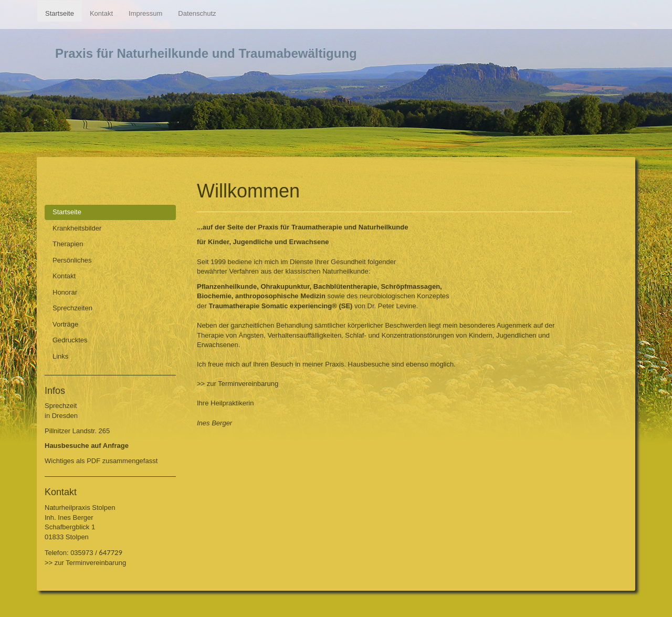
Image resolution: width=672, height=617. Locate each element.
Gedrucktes (70, 340)
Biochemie (214, 296)
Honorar (65, 292)
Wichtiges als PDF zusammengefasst (101, 461)
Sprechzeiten (72, 308)
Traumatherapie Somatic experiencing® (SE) (280, 306)
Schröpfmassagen (410, 286)
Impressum (145, 13)
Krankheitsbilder (77, 228)
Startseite (60, 13)
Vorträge (65, 324)
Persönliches (72, 260)
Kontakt (101, 13)
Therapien (68, 244)
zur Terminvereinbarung (90, 563)
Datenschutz (197, 13)
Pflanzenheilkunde (227, 286)
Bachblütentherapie (345, 286)
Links (60, 356)
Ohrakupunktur (285, 286)
